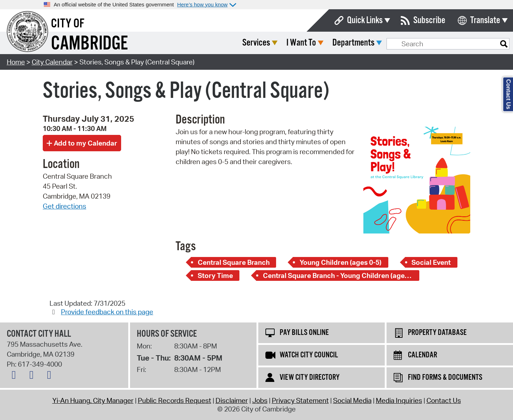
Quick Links (365, 20)
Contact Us (444, 400)
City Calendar (52, 62)
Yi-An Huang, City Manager (93, 400)
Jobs (260, 400)
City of (68, 24)
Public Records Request (175, 400)
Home (16, 62)
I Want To (354, 43)
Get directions (64, 206)
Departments (406, 43)
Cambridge (89, 44)
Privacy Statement (300, 400)
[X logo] (16, 376)
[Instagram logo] (51, 376)
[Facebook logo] (33, 376)
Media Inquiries (399, 400)
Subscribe (429, 20)
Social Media (352, 400)
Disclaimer (232, 400)
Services (309, 43)
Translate (485, 20)
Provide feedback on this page (107, 312)
